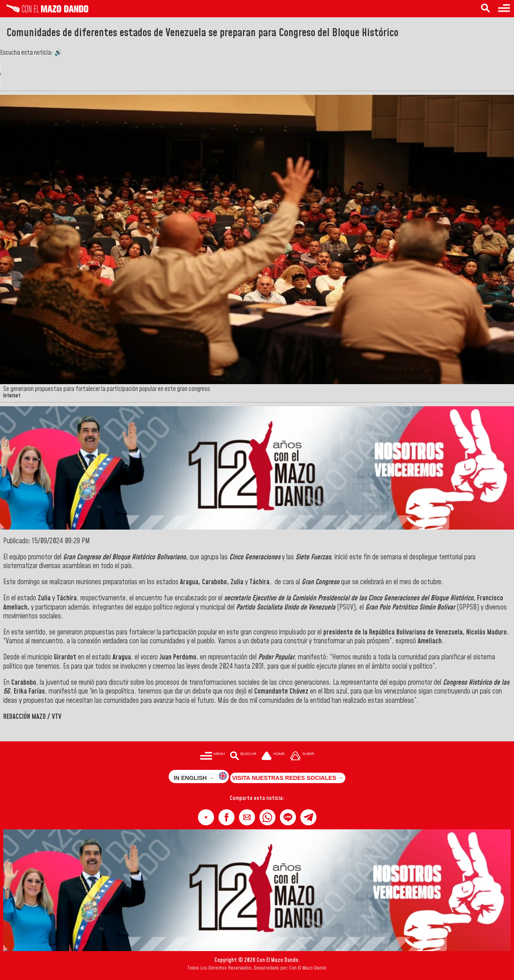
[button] (206, 817)
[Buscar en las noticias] (485, 9)
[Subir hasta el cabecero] (302, 756)
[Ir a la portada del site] (273, 756)
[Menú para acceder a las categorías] (504, 9)
